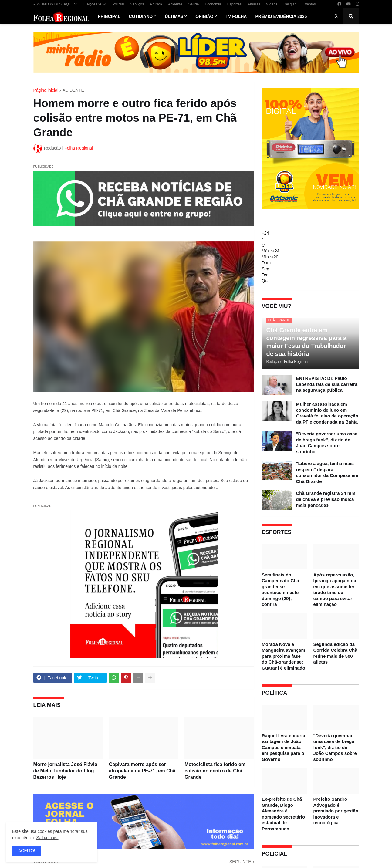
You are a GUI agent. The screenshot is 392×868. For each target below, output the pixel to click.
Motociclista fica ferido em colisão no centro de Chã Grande (215, 771)
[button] (336, 16)
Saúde (194, 4)
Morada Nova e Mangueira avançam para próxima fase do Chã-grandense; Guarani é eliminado (284, 656)
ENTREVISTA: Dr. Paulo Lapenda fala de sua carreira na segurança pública (327, 384)
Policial (118, 4)
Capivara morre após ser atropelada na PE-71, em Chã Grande (142, 771)
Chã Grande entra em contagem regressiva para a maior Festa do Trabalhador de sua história (307, 342)
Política (156, 4)
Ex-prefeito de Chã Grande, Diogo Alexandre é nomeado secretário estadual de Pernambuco (284, 814)
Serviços (137, 4)
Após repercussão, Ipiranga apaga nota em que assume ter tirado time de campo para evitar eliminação (335, 590)
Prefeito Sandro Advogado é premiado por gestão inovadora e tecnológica (336, 811)
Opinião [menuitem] (204, 16)
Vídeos (272, 4)
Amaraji (254, 4)
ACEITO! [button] (27, 851)
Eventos (309, 4)
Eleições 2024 (95, 4)
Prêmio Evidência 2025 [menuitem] (281, 16)
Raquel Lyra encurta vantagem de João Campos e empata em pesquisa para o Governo (284, 747)
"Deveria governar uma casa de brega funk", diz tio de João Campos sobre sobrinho (327, 443)
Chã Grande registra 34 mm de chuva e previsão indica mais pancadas (326, 499)
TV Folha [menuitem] (236, 16)
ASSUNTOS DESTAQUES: (56, 4)
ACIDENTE (73, 90)
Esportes (234, 4)
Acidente (175, 4)
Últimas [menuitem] (174, 16)
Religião (290, 4)
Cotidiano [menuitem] (141, 16)
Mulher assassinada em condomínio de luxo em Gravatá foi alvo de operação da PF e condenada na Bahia (327, 413)
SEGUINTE (240, 862)
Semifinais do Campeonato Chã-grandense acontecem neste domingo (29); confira (281, 590)
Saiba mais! (47, 838)
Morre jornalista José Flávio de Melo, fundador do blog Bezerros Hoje (66, 771)
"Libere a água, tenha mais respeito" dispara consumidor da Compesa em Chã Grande (327, 472)
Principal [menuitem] (109, 16)
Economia (213, 4)
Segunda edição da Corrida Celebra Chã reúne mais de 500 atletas (335, 653)
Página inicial (46, 90)
